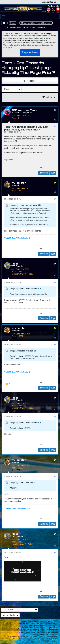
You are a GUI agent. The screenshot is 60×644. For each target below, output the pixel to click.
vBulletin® (44, 635)
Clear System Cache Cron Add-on (32, 633)
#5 (55, 416)
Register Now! (30, 52)
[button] (8, 384)
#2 (55, 199)
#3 (55, 282)
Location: (16, 274)
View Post (39, 205)
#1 (55, 127)
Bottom (30, 81)
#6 (55, 476)
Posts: (14, 118)
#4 (55, 345)
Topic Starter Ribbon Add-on (34, 625)
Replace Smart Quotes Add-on (33, 627)
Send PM (16, 120)
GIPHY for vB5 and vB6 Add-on (33, 631)
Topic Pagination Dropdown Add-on (32, 623)
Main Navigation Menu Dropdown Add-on (30, 629)
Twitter (53, 9)
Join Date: (16, 116)
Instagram (49, 9)
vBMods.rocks (53, 622)
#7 (55, 553)
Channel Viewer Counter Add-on (33, 622)
